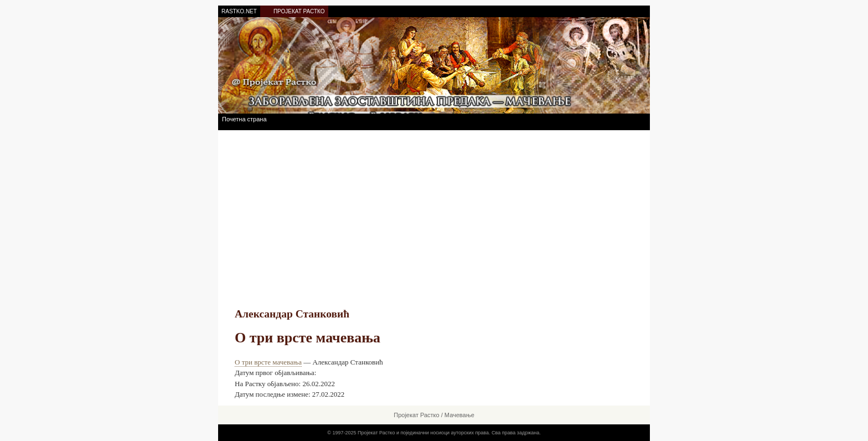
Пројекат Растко (416, 415)
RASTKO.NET (239, 11)
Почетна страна (244, 119)
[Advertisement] (364, 222)
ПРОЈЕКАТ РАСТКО (299, 11)
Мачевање (459, 415)
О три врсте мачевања (268, 362)
